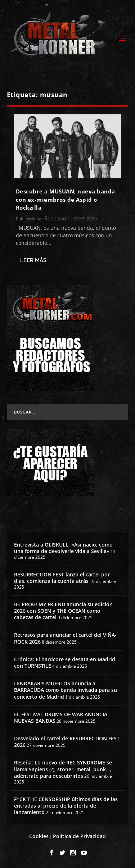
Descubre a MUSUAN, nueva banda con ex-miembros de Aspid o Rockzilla (66, 199)
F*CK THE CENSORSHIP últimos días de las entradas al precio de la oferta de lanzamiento (66, 806)
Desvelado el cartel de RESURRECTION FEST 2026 (67, 742)
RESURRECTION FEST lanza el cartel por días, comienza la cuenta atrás (62, 578)
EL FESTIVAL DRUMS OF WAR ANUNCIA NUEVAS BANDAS (61, 718)
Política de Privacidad (79, 836)
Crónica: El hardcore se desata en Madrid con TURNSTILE (65, 663)
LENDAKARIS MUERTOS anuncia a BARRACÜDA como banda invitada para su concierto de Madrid (66, 690)
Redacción (57, 218)
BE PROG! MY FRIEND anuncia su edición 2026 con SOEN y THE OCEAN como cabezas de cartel (63, 611)
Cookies (39, 836)
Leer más (33, 260)
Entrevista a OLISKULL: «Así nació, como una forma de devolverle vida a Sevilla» (63, 548)
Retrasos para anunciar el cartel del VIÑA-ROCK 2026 (65, 638)
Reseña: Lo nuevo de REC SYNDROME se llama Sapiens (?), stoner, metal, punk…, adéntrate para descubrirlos (63, 769)
